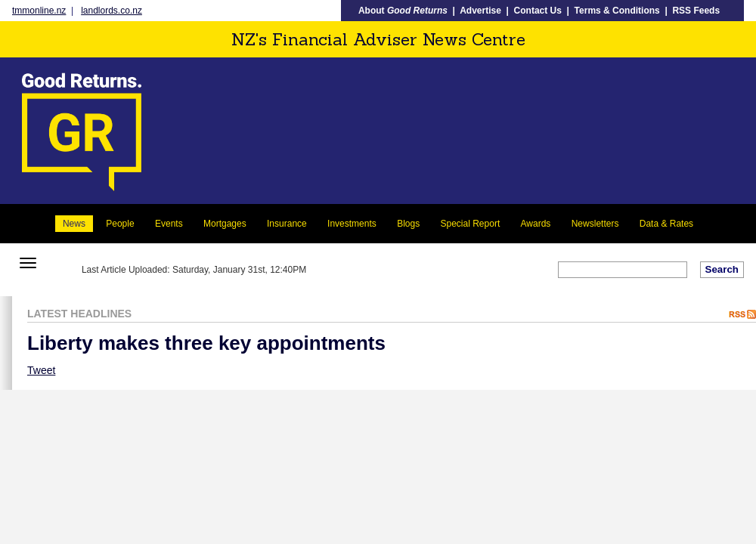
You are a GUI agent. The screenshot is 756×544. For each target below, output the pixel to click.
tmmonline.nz (39, 11)
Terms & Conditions (617, 11)
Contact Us (538, 11)
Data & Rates (666, 224)
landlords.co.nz (112, 11)
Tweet (41, 370)
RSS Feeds (696, 11)
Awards (536, 224)
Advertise (480, 11)
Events (169, 224)
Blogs (408, 224)
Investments (352, 224)
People (120, 224)
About (403, 11)
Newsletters (595, 224)
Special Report (471, 224)
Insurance (287, 224)
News (74, 224)
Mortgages (225, 224)
